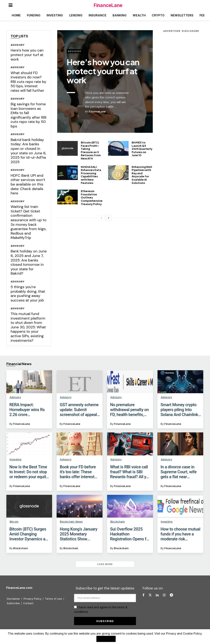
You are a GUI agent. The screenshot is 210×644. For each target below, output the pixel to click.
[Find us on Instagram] (164, 595)
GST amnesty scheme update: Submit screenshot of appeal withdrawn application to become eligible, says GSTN (79, 410)
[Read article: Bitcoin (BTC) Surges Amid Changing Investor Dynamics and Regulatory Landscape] (29, 506)
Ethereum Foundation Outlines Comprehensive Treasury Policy (92, 197)
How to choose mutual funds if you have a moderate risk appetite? (180, 534)
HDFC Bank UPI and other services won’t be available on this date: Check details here (28, 184)
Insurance (98, 15)
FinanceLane (108, 5)
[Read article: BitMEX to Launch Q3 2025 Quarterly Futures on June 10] (118, 148)
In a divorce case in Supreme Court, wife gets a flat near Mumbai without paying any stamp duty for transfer (180, 472)
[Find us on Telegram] (171, 595)
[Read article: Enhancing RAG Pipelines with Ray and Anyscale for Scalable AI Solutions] (118, 173)
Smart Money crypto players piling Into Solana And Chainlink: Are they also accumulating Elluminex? (180, 410)
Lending (76, 15)
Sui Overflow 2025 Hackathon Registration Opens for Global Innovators (130, 534)
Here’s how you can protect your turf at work (27, 55)
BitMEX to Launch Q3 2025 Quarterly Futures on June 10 (142, 149)
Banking (120, 15)
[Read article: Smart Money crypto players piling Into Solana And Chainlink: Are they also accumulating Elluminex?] (180, 382)
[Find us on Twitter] (150, 595)
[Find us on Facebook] (143, 595)
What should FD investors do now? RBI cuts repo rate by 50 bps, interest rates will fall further (29, 82)
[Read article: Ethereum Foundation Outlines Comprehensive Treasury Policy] (67, 197)
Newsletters (182, 15)
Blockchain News (71, 521)
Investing (55, 15)
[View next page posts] (109, 218)
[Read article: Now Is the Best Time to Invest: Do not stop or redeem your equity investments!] (29, 444)
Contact (28, 603)
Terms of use (53, 599)
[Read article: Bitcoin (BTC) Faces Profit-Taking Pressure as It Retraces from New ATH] (67, 148)
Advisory (18, 45)
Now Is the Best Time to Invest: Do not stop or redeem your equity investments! (29, 472)
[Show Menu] (11, 5)
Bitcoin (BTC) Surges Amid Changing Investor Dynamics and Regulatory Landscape (30, 534)
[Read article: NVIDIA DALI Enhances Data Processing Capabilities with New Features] (67, 173)
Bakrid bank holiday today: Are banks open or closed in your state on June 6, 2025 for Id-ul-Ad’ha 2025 (29, 151)
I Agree (106, 639)
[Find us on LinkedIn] (157, 595)
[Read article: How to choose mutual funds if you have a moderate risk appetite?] (180, 506)
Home (16, 15)
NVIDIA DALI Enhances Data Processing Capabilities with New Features (91, 175)
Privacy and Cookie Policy (184, 633)
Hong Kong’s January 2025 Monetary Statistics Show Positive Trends (78, 534)
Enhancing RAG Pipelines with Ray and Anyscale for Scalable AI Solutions (142, 175)
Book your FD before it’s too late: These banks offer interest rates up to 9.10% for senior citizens (78, 472)
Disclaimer (13, 599)
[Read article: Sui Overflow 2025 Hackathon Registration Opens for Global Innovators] (130, 506)
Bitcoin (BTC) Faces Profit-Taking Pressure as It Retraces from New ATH (91, 150)
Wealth (139, 15)
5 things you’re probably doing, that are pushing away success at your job (28, 294)
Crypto (158, 15)
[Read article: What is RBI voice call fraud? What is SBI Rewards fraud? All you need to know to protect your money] (130, 444)
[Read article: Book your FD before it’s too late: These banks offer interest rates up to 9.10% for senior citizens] (80, 444)
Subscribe (13, 603)
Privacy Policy (33, 599)
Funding (34, 15)
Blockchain (21, 548)
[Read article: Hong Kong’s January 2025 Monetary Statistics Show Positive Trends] (80, 506)
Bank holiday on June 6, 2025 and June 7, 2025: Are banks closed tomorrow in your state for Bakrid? (29, 262)
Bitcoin (14, 521)
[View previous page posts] (101, 218)
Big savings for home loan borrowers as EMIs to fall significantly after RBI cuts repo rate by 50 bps (29, 115)
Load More (105, 564)
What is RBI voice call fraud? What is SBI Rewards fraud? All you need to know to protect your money (130, 472)
